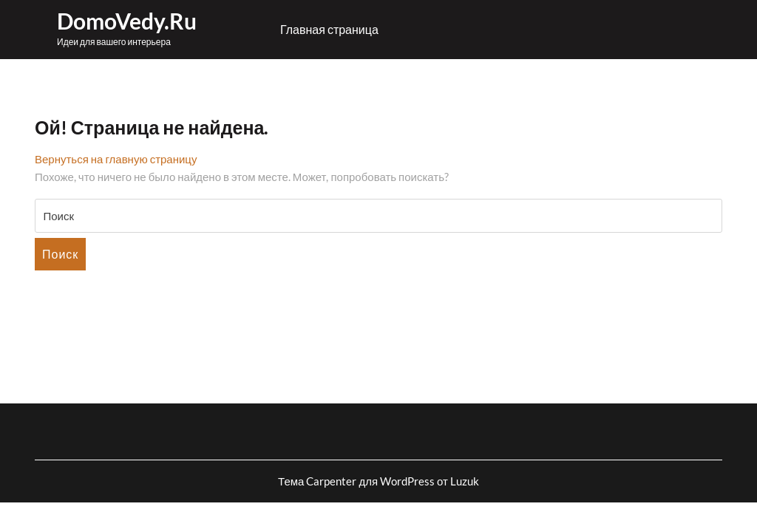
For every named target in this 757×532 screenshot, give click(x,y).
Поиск (60, 254)
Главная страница (329, 29)
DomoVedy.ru (127, 21)
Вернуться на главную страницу (116, 159)
